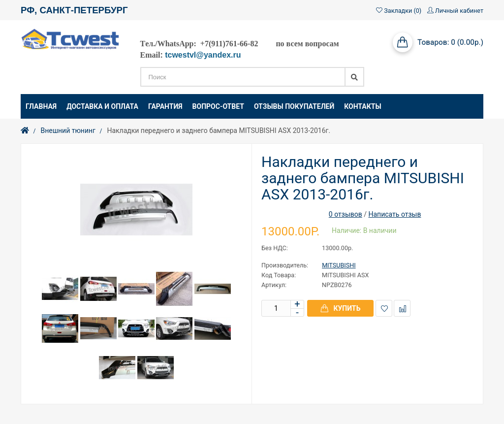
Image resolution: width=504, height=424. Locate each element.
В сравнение (402, 309)
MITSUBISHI (339, 265)
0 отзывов (346, 214)
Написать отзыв (394, 214)
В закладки (384, 309)
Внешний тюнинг (68, 130)
